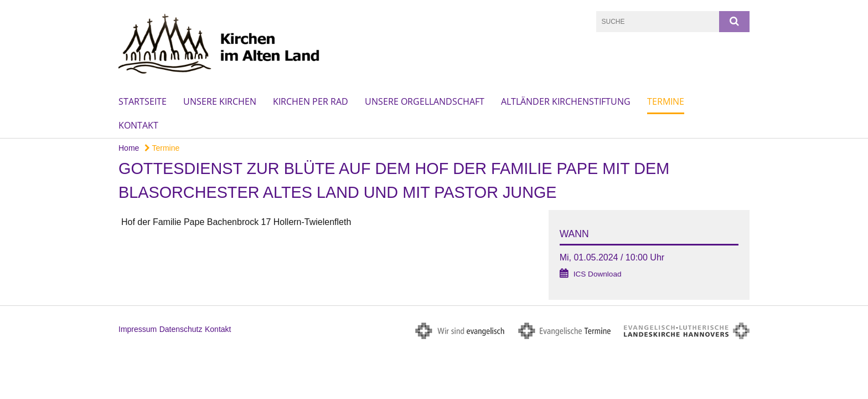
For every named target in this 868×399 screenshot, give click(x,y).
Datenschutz (181, 329)
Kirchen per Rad (311, 101)
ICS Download (598, 274)
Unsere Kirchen (220, 101)
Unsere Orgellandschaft (425, 101)
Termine (666, 101)
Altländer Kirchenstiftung (566, 101)
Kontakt (138, 125)
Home (129, 148)
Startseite (143, 101)
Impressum (138, 329)
